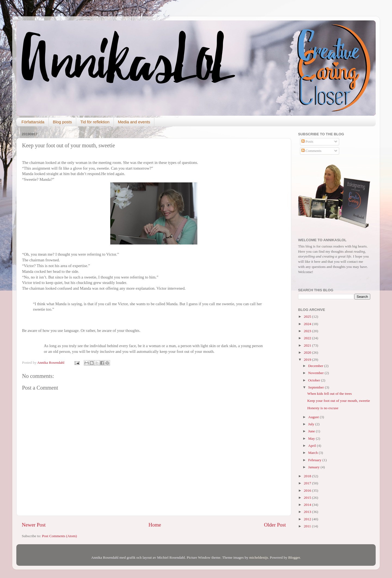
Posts (307, 141)
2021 (308, 345)
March (313, 453)
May (312, 438)
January (314, 467)
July (312, 424)
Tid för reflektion (95, 122)
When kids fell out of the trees (330, 394)
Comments (311, 151)
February (315, 460)
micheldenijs (259, 557)
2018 (308, 476)
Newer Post (34, 525)
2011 (308, 526)
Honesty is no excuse (323, 408)
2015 (308, 498)
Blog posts (62, 122)
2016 (308, 490)
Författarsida (33, 122)
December (316, 366)
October (315, 380)
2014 (308, 505)
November (316, 373)
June (312, 431)
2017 (308, 483)
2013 (308, 512)
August (314, 417)
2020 (308, 352)
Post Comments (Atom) (59, 536)
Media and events (134, 122)
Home (155, 525)
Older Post (275, 525)
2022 (308, 338)
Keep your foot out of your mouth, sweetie (339, 401)
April (313, 446)
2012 (308, 519)
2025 (308, 316)
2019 (308, 360)
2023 (308, 331)
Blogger (294, 557)
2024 (308, 324)
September (316, 387)
